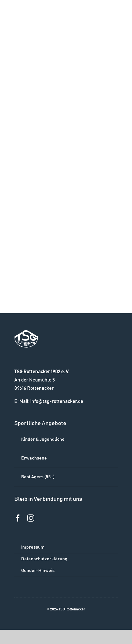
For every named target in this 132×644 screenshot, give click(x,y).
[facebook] (18, 518)
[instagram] (31, 518)
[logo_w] (26, 333)
